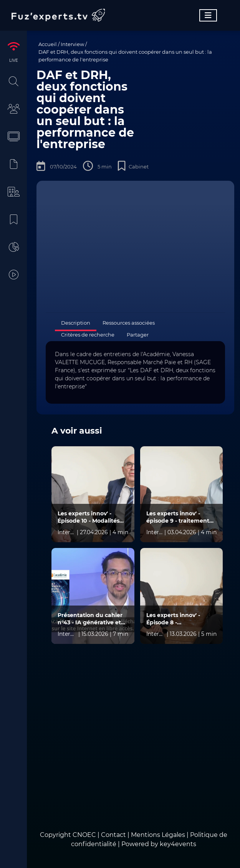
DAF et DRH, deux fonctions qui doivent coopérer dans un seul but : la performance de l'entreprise (125, 56)
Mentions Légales (158, 835)
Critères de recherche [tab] (88, 335)
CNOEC (84, 835)
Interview (72, 44)
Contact (114, 835)
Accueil (48, 44)
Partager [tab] (138, 335)
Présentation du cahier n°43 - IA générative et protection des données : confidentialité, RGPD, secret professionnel (93, 619)
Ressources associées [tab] (129, 323)
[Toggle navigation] (208, 15)
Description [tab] (76, 323)
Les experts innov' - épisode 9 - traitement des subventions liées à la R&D (179, 517)
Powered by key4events (159, 844)
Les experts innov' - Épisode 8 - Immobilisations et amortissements (173, 619)
